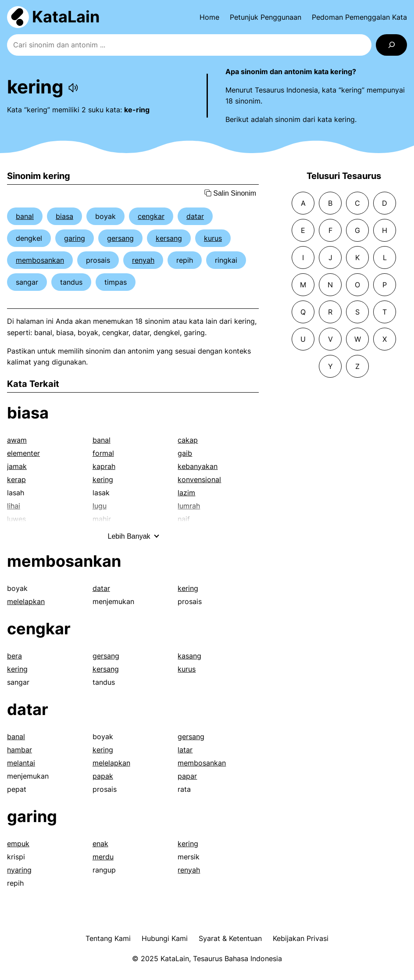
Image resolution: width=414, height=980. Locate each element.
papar (187, 776)
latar (185, 750)
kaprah (104, 466)
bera (14, 656)
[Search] (391, 45)
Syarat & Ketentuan (230, 938)
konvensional (199, 479)
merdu (103, 857)
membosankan (40, 260)
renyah (143, 260)
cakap (188, 440)
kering (103, 479)
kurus (213, 238)
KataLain (66, 17)
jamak (17, 466)
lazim (186, 493)
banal (25, 216)
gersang (120, 238)
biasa (64, 216)
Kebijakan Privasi (301, 938)
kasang (189, 656)
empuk (18, 844)
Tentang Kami (108, 938)
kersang (169, 238)
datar (195, 216)
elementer (23, 453)
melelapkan (26, 601)
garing (75, 238)
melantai (21, 763)
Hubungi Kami (165, 938)
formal (103, 453)
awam (17, 440)
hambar (20, 750)
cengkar (151, 216)
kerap (16, 479)
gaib (185, 453)
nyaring (19, 870)
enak (100, 844)
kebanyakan (198, 466)
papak (103, 776)
